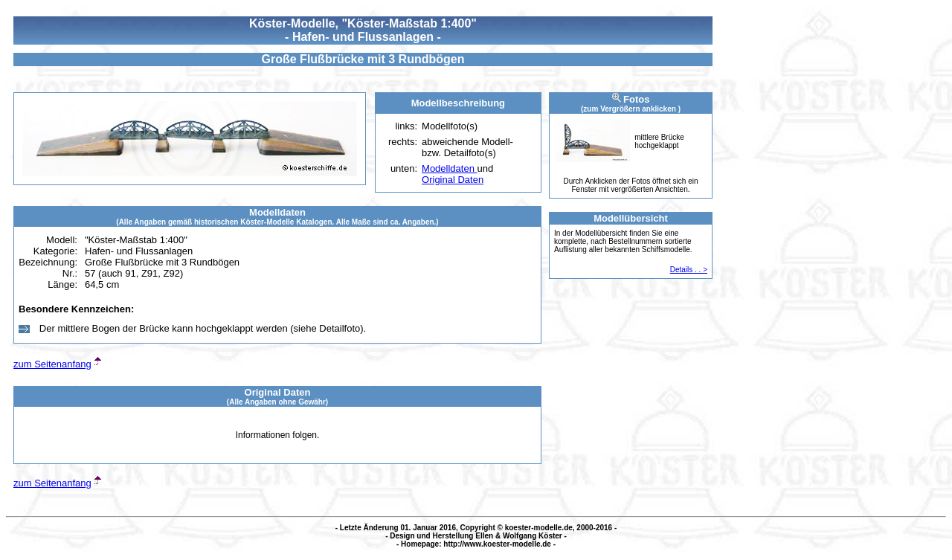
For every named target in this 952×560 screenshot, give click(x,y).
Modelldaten (449, 168)
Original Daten (453, 180)
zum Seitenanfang (52, 364)
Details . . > (689, 270)
